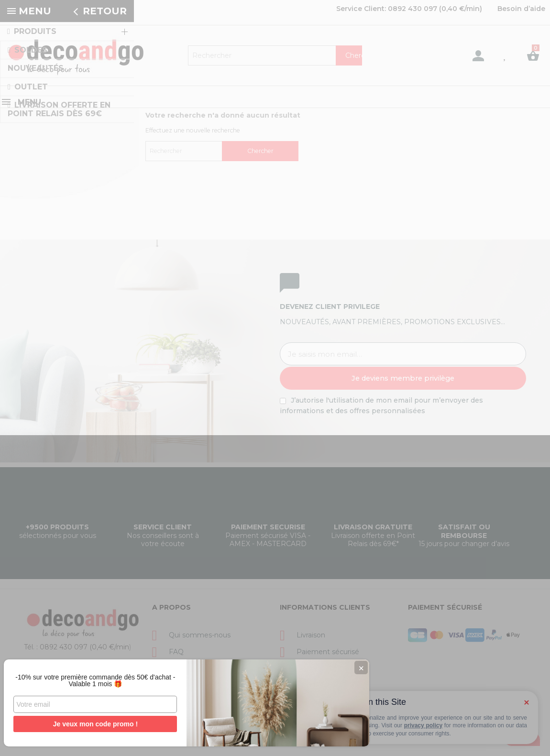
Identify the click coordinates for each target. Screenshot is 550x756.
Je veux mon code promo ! (71, 724)
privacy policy (423, 725)
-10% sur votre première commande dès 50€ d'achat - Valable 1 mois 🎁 (72, 677)
